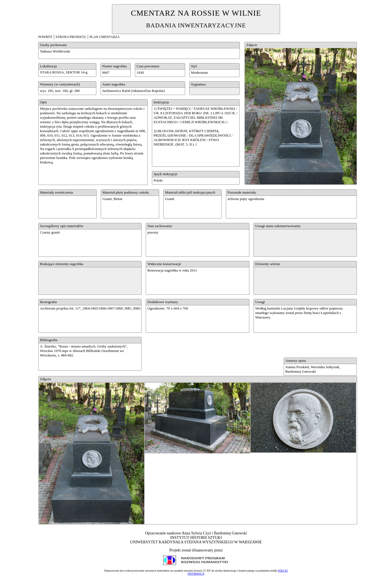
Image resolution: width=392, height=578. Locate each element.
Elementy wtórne (268, 264)
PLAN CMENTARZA (104, 37)
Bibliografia (49, 340)
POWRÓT (45, 37)
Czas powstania (148, 66)
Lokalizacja (48, 66)
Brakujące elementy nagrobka (62, 264)
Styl (194, 66)
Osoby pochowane (53, 45)
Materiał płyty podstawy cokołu (126, 192)
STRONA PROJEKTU (71, 37)
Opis (43, 102)
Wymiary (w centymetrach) (60, 84)
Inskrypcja (161, 102)
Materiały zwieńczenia (56, 192)
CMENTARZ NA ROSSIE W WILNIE (196, 13)
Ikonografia (48, 302)
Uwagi (260, 302)
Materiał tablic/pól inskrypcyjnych (190, 192)
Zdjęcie (252, 45)
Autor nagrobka (114, 84)
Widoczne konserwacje (164, 264)
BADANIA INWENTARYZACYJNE (196, 25)
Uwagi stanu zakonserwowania (278, 226)
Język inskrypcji (165, 174)
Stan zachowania (160, 226)
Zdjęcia (45, 379)
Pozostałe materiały (242, 192)
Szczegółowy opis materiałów (62, 226)
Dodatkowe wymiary (163, 302)
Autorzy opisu (296, 361)
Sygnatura (198, 84)
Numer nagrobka (114, 66)
